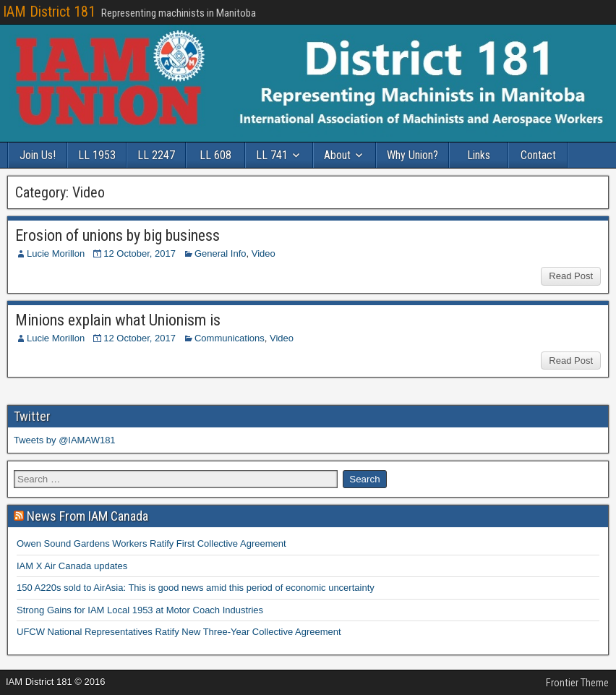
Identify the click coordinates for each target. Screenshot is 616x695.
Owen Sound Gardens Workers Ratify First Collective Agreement (151, 543)
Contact (538, 155)
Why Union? (412, 155)
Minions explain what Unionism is (118, 320)
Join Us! (38, 155)
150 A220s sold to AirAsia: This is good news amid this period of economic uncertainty (196, 588)
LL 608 (215, 155)
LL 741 (272, 155)
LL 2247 (156, 155)
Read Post (571, 276)
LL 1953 (97, 155)
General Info (221, 253)
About (337, 155)
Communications (230, 338)
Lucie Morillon (56, 253)
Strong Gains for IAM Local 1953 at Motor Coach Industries (140, 610)
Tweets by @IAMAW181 (65, 440)
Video (264, 253)
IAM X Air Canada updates (72, 566)
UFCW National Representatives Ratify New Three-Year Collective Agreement (179, 632)
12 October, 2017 (140, 253)
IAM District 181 (49, 12)
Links (479, 155)
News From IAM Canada (87, 516)
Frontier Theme (577, 683)
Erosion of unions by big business (117, 235)
